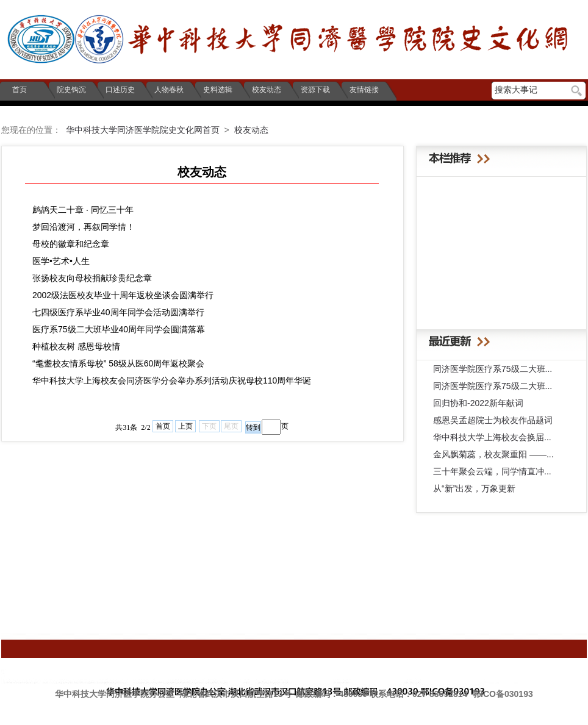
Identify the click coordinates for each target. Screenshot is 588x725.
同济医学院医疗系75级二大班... (493, 369)
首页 (16, 90)
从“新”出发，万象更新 (474, 488)
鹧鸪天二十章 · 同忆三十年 (83, 210)
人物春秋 (168, 90)
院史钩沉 (70, 90)
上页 (185, 426)
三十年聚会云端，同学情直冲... (492, 471)
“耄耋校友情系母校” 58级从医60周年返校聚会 (118, 363)
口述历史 (119, 90)
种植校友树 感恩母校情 (76, 346)
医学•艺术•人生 (61, 261)
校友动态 (266, 90)
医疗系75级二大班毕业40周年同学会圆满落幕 (119, 329)
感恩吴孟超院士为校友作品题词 (493, 420)
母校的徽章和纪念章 (71, 244)
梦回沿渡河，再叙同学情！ (84, 227)
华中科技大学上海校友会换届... (492, 437)
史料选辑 (217, 90)
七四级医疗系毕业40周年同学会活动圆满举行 (118, 312)
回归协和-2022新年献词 (478, 403)
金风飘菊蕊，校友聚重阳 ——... (493, 454)
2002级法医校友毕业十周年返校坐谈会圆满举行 (123, 295)
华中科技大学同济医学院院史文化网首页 (143, 130)
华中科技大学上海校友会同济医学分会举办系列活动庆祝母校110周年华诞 (172, 380)
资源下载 (314, 90)
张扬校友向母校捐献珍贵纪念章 (92, 278)
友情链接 (363, 90)
